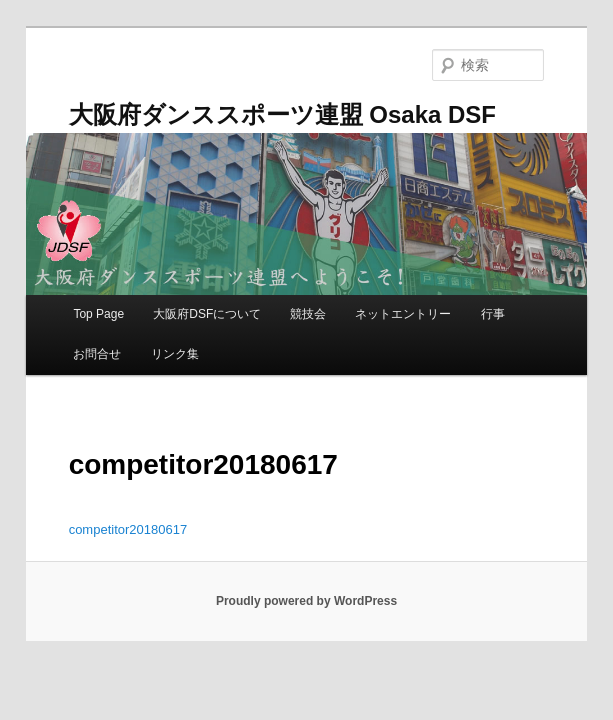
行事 (493, 314)
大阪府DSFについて (207, 314)
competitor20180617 (128, 529)
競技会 (308, 314)
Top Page (98, 314)
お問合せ (97, 354)
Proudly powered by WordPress (306, 601)
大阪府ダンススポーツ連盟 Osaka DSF (282, 114)
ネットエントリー (403, 314)
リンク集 (175, 354)
